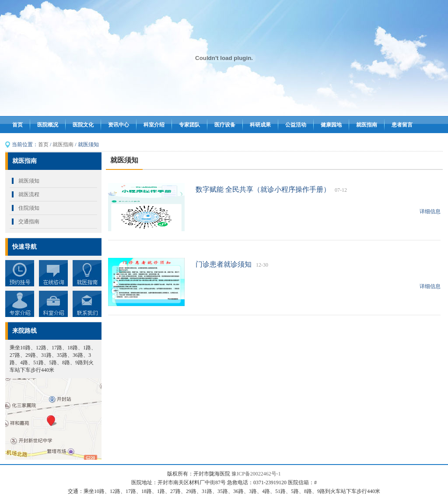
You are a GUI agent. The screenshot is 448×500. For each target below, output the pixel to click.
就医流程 (29, 194)
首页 (17, 125)
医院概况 (48, 125)
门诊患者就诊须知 (224, 264)
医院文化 (83, 125)
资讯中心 (119, 125)
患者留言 (402, 125)
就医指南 (367, 125)
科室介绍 (154, 125)
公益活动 (296, 125)
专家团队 (189, 125)
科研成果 (260, 125)
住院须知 (29, 208)
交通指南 (29, 222)
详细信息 (430, 211)
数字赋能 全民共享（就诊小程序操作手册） (263, 189)
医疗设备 (225, 125)
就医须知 (29, 181)
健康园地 (331, 125)
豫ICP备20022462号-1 (256, 474)
